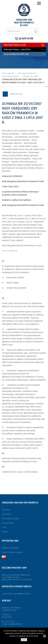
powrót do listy (16, 94)
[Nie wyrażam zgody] (45, 636)
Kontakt (5, 532)
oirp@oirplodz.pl (15, 624)
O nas (4, 527)
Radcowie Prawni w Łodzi (15, 45)
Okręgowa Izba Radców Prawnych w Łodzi (24, 23)
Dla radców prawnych (10, 519)
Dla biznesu (7, 514)
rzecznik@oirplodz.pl (11, 577)
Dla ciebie (6, 510)
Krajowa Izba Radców (10, 548)
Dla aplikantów (8, 523)
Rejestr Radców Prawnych (12, 552)
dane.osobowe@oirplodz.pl (19, 594)
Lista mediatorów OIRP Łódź (16, 54)
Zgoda (24, 640)
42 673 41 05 (26, 38)
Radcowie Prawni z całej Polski (17, 49)
